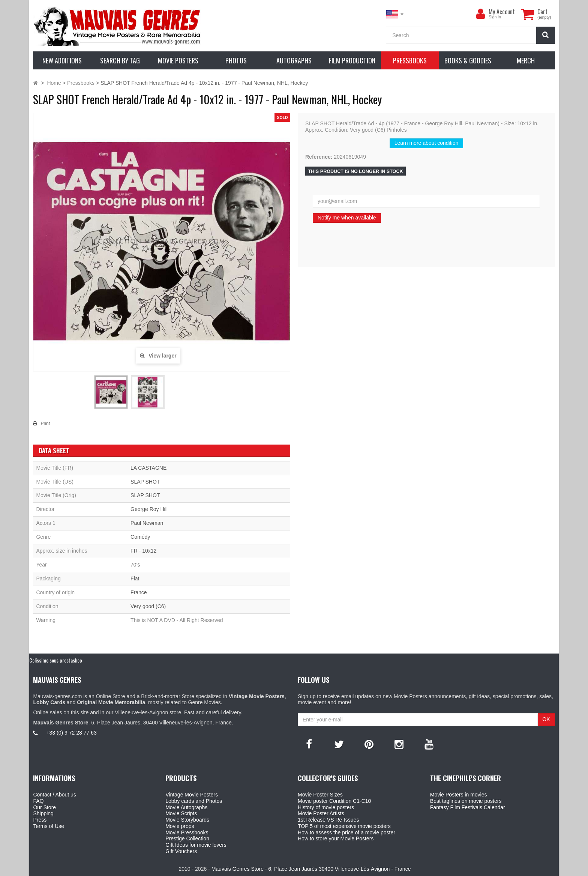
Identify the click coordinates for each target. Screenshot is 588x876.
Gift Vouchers (181, 851)
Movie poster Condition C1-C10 (334, 801)
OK (546, 719)
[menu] (480, 14)
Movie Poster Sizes (320, 795)
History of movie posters (326, 807)
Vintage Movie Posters (192, 795)
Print (45, 424)
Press (40, 820)
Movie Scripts (181, 813)
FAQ (38, 801)
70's (135, 565)
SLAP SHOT (145, 482)
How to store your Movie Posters (336, 838)
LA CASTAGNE (148, 468)
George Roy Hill (149, 509)
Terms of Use (48, 826)
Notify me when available (347, 218)
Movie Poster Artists (321, 813)
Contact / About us (54, 795)
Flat (135, 578)
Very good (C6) (148, 606)
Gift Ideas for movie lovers (196, 845)
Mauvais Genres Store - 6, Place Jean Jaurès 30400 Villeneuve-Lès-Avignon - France (311, 869)
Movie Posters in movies (459, 795)
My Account (502, 12)
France (139, 592)
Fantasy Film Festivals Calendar (468, 807)
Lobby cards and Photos (194, 801)
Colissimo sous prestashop (56, 660)
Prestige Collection (187, 838)
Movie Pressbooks (187, 832)
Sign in (495, 17)
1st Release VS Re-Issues (328, 820)
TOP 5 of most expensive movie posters (344, 826)
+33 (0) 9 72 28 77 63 (71, 733)
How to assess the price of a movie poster (346, 832)
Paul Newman (147, 523)
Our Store (44, 807)
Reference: (319, 157)
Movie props (180, 826)
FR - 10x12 (143, 551)
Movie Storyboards (187, 820)
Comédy (140, 537)
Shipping (43, 813)
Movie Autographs (186, 807)
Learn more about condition (426, 143)
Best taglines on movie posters (466, 801)
